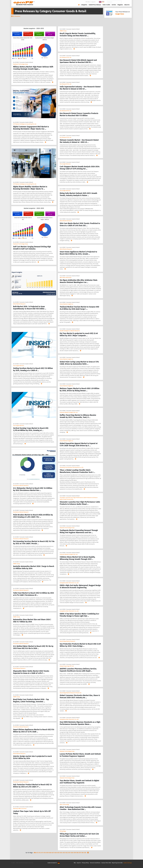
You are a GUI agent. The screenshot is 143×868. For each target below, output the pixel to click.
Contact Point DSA (106, 863)
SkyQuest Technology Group (20, 64)
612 (40, 853)
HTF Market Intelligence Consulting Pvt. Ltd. (25, 124)
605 (58, 853)
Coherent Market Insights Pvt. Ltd (69, 412)
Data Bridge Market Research (67, 641)
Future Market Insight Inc (66, 304)
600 (72, 853)
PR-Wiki (88, 2)
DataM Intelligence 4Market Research (70, 331)
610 (45, 853)
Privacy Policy (85, 863)
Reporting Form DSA (117, 863)
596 (82, 853)
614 (35, 853)
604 (61, 853)
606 (56, 853)
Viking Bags (63, 831)
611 (42, 853)
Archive (114, 5)
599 (75, 853)
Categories (84, 5)
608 (50, 853)
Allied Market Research (19, 304)
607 (53, 853)
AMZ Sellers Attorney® (66, 278)
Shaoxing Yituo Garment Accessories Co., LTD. (72, 467)
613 (37, 853)
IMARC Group (17, 564)
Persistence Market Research (21, 485)
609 (47, 853)
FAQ (75, 863)
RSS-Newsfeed (16, 16)
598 (77, 853)
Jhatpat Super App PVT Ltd (67, 666)
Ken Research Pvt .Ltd (65, 57)
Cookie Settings (128, 863)
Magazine (120, 5)
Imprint (93, 2)
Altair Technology (64, 805)
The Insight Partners (19, 366)
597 (80, 853)
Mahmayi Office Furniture (20, 809)
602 (67, 853)
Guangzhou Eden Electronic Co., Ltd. (69, 583)
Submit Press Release (95, 5)
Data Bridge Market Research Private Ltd (70, 693)
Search (125, 2)
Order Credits (106, 5)
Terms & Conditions (95, 863)
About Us (127, 5)
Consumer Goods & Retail (26, 62)
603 (64, 853)
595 (85, 853)
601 (69, 853)
